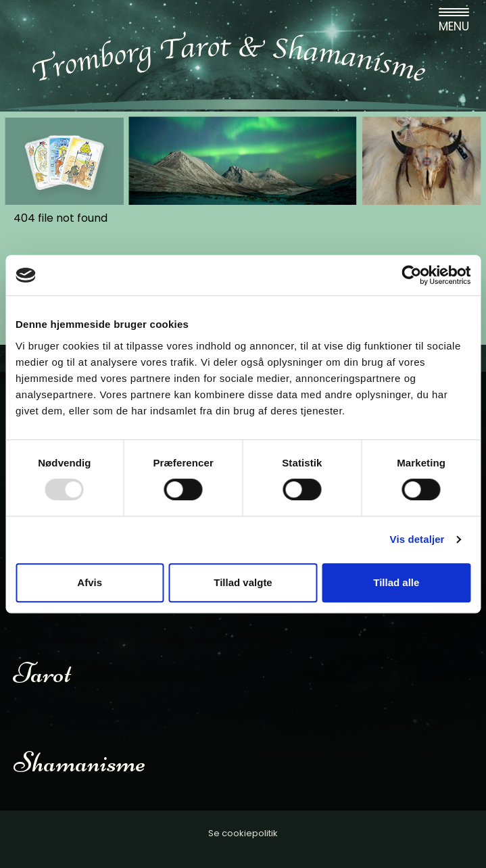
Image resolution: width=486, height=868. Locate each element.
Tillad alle (396, 582)
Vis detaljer (417, 539)
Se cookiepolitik (243, 833)
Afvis (90, 582)
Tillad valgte (243, 582)
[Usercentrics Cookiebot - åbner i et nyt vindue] (411, 275)
